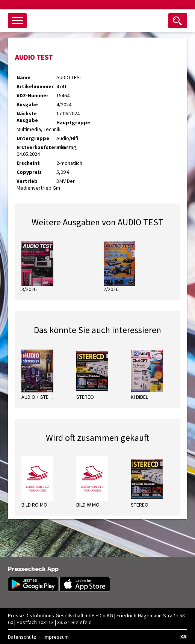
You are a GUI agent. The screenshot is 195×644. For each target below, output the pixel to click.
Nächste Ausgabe (27, 117)
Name (23, 77)
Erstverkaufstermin (36, 147)
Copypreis (29, 172)
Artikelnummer (35, 86)
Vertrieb (27, 181)
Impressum (56, 637)
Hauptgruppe (73, 122)
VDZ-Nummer (32, 95)
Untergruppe (33, 138)
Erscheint (28, 163)
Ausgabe (27, 104)
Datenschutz (22, 637)
